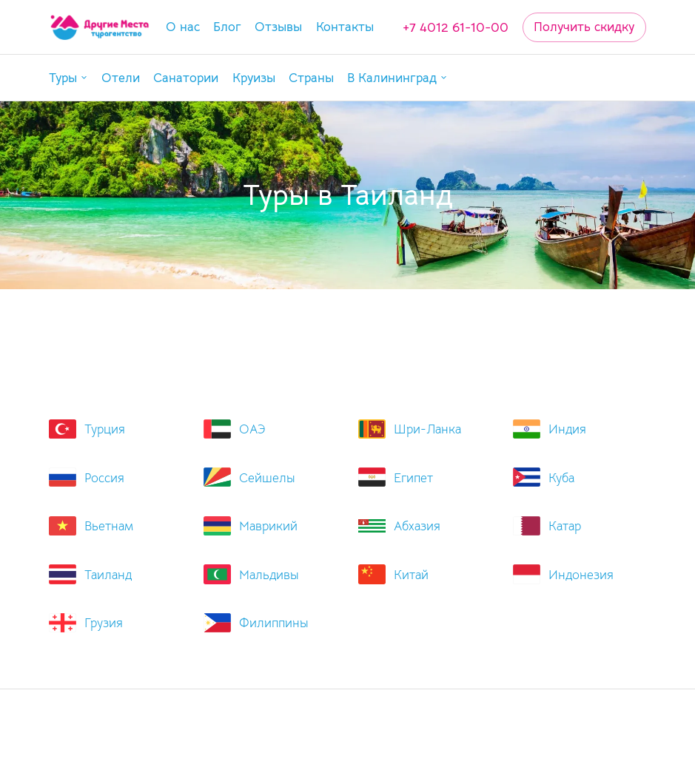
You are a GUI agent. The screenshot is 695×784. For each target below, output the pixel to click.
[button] (68, 78)
